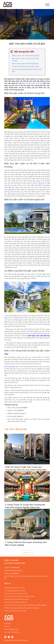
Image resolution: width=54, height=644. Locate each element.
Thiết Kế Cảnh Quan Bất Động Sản (17, 599)
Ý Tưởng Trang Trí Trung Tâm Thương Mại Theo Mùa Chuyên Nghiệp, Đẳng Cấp (25, 506)
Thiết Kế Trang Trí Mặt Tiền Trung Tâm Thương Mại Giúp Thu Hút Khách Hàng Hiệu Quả (26, 469)
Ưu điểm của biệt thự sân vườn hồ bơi (25, 66)
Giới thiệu (8, 624)
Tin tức (7, 626)
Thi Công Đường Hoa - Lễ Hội (15, 591)
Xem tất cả (27, 553)
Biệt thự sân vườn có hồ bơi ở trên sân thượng (25, 60)
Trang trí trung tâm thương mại (16, 602)
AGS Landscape (10, 367)
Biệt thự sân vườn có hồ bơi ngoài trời (25, 64)
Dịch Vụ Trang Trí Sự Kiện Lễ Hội (16, 594)
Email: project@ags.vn (12, 573)
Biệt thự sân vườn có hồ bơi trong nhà (25, 56)
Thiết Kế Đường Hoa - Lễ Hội (14, 588)
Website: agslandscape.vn (13, 570)
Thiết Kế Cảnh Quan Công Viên (15, 611)
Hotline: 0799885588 (12, 568)
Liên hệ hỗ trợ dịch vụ (12, 632)
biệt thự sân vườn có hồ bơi (32, 83)
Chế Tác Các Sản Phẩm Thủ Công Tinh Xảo (20, 596)
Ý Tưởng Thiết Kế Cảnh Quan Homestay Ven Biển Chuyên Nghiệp (26, 544)
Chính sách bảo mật (11, 629)
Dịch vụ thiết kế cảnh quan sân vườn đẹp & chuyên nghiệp (25, 605)
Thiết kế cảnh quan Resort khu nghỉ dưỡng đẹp (21, 608)
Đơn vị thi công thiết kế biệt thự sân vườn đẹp (27, 70)
